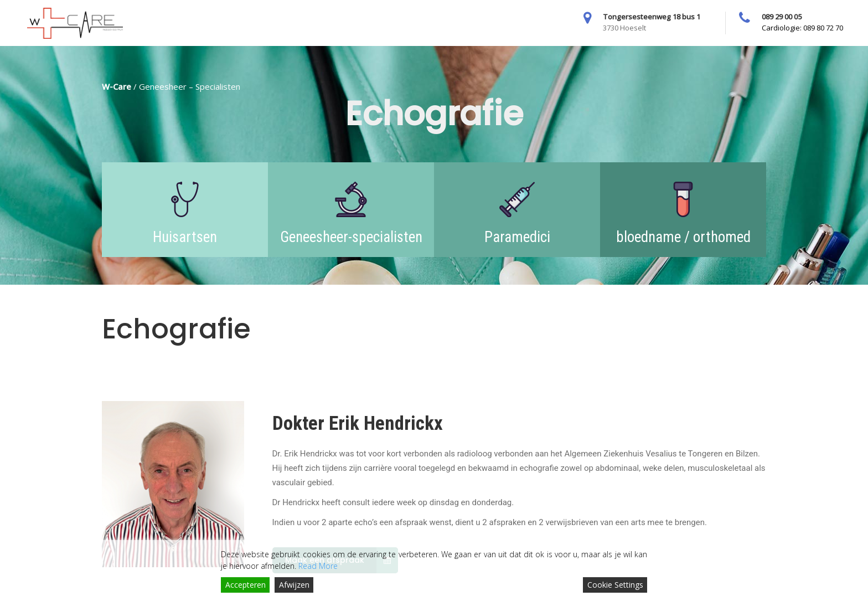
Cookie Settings (615, 585)
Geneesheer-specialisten (351, 237)
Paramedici (517, 237)
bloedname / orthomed (683, 237)
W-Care (117, 86)
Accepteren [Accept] (246, 585)
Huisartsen (185, 237)
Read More (318, 566)
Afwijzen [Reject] (294, 585)
